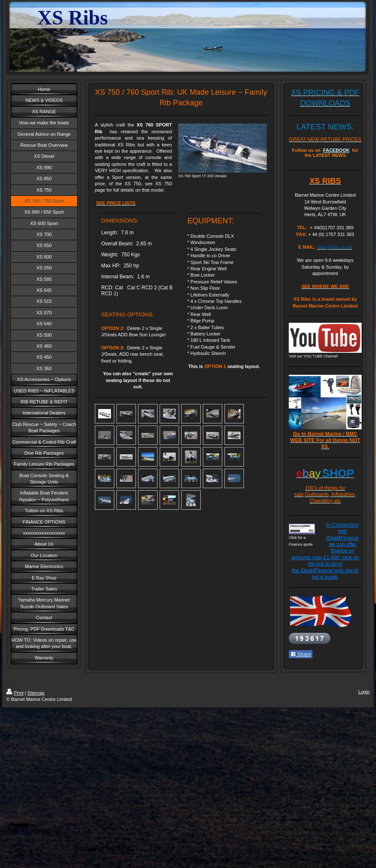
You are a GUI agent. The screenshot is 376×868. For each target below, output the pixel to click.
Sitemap (36, 693)
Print (15, 693)
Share (301, 654)
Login (364, 692)
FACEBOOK (336, 150)
